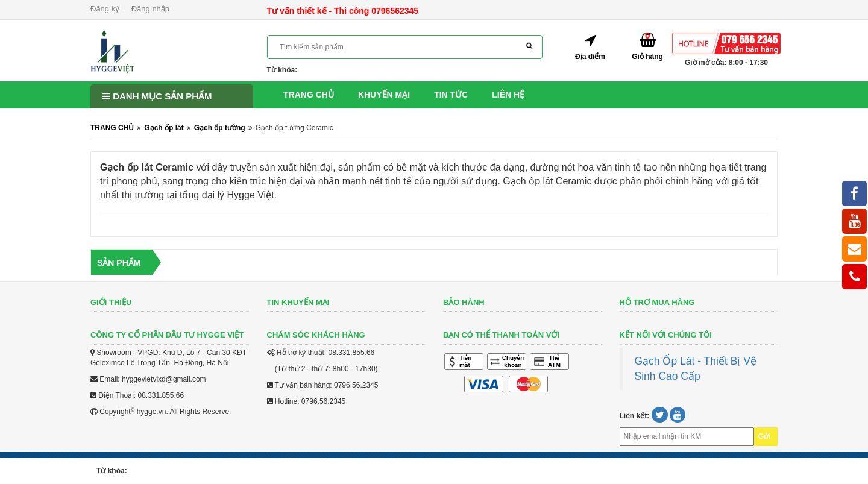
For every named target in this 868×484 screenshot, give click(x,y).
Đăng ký (105, 9)
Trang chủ (309, 95)
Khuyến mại (384, 95)
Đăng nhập (150, 9)
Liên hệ (508, 95)
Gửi (765, 436)
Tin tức (451, 95)
